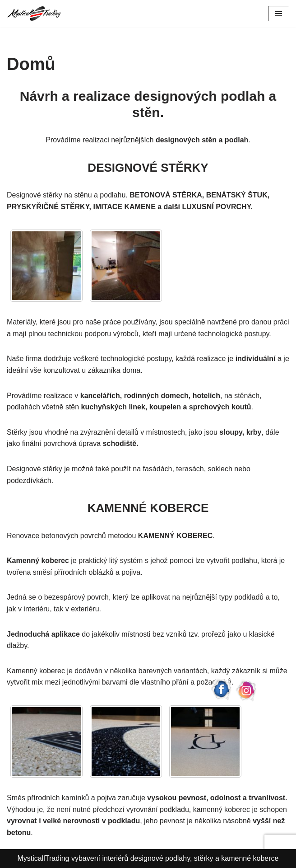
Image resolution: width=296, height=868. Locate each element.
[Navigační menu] (279, 14)
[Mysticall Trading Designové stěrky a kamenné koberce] (34, 14)
